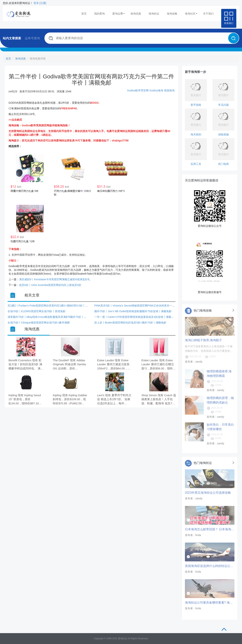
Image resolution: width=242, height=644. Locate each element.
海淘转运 (154, 14)
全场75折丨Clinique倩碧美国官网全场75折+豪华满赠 (39, 323)
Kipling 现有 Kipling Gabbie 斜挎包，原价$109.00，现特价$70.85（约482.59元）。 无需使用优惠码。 (70, 400)
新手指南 (196, 105)
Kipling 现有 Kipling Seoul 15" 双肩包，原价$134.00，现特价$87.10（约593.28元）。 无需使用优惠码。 (25, 400)
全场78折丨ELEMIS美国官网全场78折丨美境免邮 (37, 311)
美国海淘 (169, 90)
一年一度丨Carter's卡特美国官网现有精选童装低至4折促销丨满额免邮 (135, 317)
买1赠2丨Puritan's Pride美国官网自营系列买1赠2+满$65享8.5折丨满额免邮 (52, 306)
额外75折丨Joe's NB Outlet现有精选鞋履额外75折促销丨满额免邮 (133, 311)
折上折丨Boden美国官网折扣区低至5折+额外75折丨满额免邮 (130, 323)
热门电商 (223, 164)
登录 (36, 3)
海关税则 (196, 134)
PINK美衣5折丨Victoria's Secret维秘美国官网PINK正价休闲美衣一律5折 (137, 306)
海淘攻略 (172, 14)
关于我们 (208, 14)
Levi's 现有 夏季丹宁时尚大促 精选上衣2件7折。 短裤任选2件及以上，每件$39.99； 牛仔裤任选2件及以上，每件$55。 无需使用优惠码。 (114, 400)
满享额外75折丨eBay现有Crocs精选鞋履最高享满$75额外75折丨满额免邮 (51, 317)
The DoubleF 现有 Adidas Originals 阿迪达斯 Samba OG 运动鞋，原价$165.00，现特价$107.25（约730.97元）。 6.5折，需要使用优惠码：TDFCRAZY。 (69, 365)
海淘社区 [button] (191, 14)
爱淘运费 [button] (119, 14)
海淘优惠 (136, 14)
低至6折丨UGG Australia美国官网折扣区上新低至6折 (50, 285)
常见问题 (223, 105)
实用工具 (196, 164)
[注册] (43, 3)
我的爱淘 (99, 14)
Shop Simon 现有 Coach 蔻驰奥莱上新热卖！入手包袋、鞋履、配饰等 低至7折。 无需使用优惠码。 (159, 400)
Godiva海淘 (156, 90)
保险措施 (223, 134)
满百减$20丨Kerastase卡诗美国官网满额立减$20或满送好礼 (55, 279)
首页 (84, 14)
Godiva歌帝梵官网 (138, 90)
